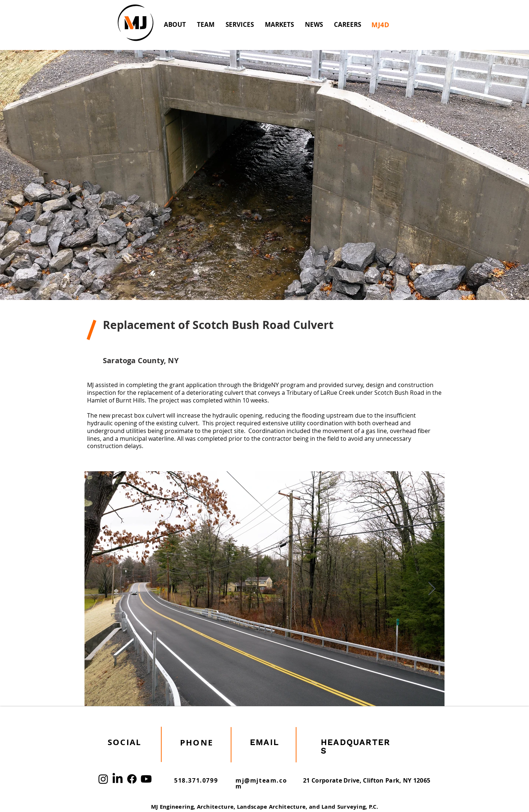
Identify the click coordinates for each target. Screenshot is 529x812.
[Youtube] (146, 779)
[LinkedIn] (118, 779)
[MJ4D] (380, 25)
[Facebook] (132, 779)
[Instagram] (103, 779)
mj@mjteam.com (261, 783)
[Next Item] (432, 589)
